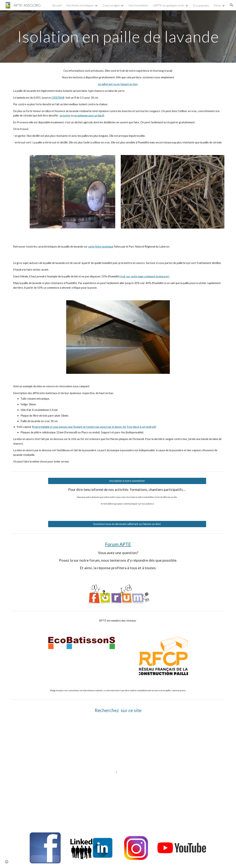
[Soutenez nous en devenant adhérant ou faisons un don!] (127, 524)
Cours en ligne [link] (111, 5)
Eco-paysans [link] (201, 5)
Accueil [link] (57, 5)
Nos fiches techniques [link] (80, 5)
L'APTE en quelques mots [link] (169, 5)
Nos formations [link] (138, 5)
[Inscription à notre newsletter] (127, 481)
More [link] (217, 5)
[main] (118, 36)
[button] (232, 5)
